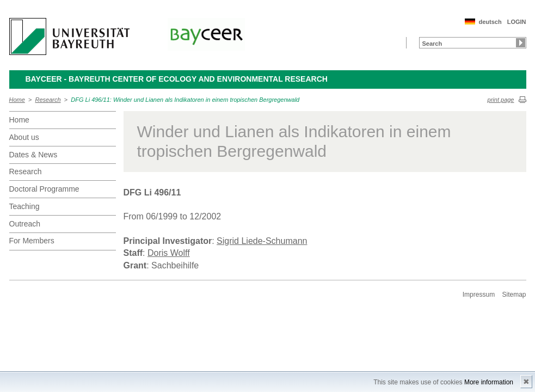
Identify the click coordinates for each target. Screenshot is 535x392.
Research (48, 100)
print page (501, 100)
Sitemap (514, 295)
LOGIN (517, 22)
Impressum (479, 295)
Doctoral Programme (44, 189)
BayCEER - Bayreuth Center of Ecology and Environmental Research (177, 79)
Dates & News (33, 155)
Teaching (24, 206)
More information (489, 382)
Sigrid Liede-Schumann (262, 241)
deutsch (490, 22)
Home (17, 100)
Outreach (25, 224)
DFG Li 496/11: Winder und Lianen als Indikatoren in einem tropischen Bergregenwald (185, 100)
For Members (32, 241)
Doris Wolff (169, 253)
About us (24, 137)
